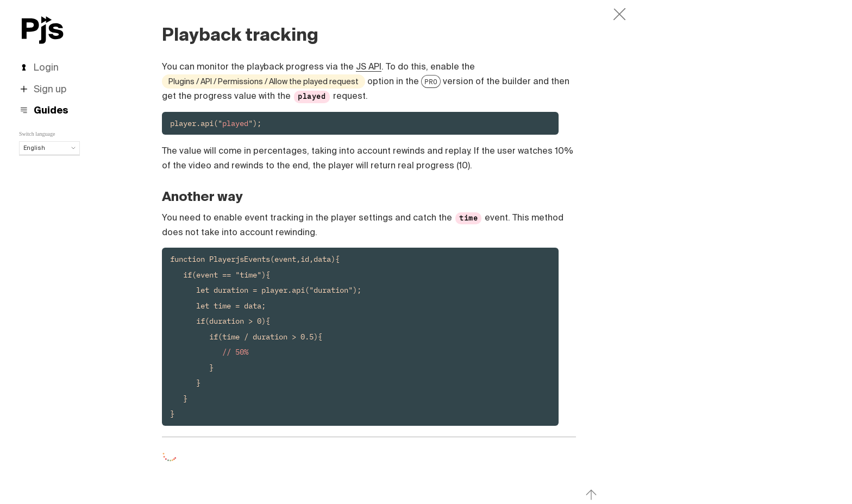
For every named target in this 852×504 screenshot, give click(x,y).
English (49, 148)
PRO (431, 81)
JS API (369, 66)
